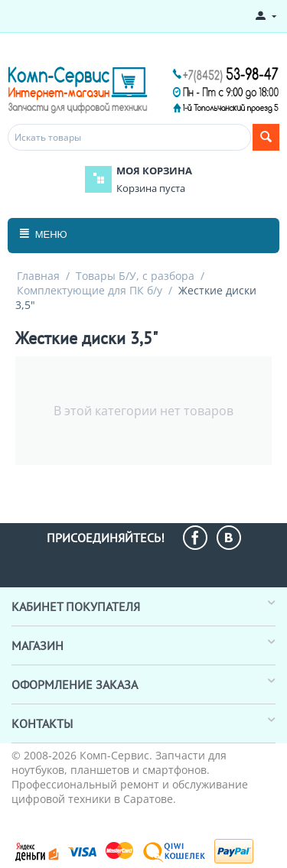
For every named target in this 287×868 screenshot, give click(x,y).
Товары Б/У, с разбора (135, 276)
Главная (38, 276)
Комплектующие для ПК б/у (90, 290)
